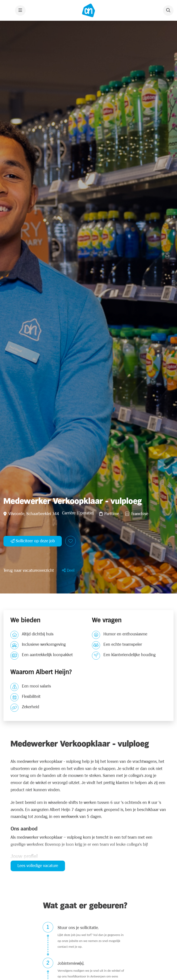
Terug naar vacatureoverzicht (29, 733)
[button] (68, 733)
